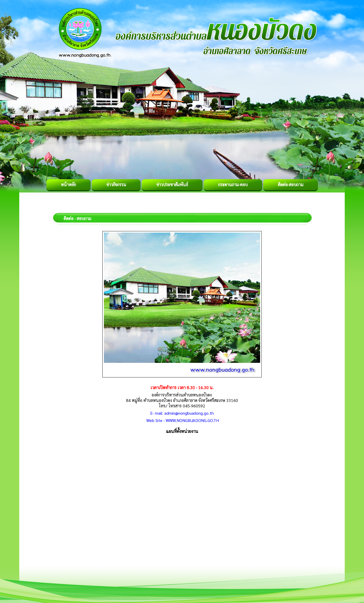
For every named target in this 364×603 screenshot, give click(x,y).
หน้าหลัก (68, 185)
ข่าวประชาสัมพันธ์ (172, 185)
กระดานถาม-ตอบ (233, 185)
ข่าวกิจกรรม (116, 185)
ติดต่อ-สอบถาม (291, 185)
